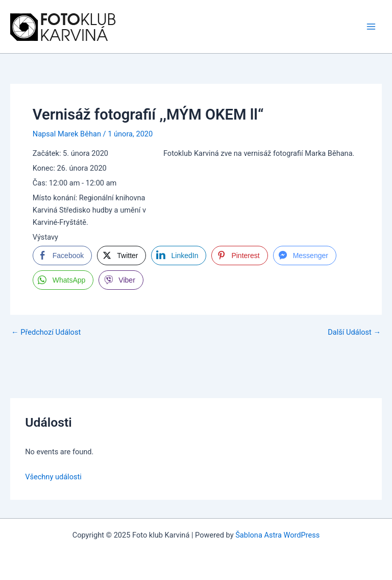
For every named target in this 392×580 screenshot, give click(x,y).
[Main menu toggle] (371, 27)
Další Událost (354, 332)
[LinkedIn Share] (179, 256)
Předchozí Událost (46, 332)
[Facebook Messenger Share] (305, 256)
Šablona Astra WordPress (277, 535)
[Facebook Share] (62, 256)
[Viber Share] (121, 280)
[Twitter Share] (121, 256)
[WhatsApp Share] (63, 280)
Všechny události (53, 477)
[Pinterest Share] (239, 256)
